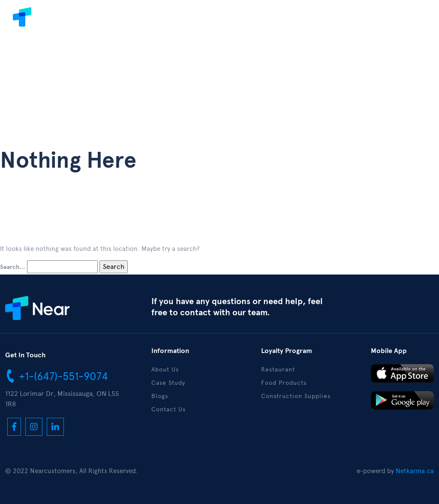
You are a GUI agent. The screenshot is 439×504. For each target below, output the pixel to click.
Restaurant (278, 370)
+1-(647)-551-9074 (57, 376)
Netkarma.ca (415, 471)
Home (100, 21)
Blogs (227, 21)
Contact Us (315, 21)
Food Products (284, 383)
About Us (138, 21)
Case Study (186, 21)
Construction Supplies (296, 396)
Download (266, 21)
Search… (13, 267)
